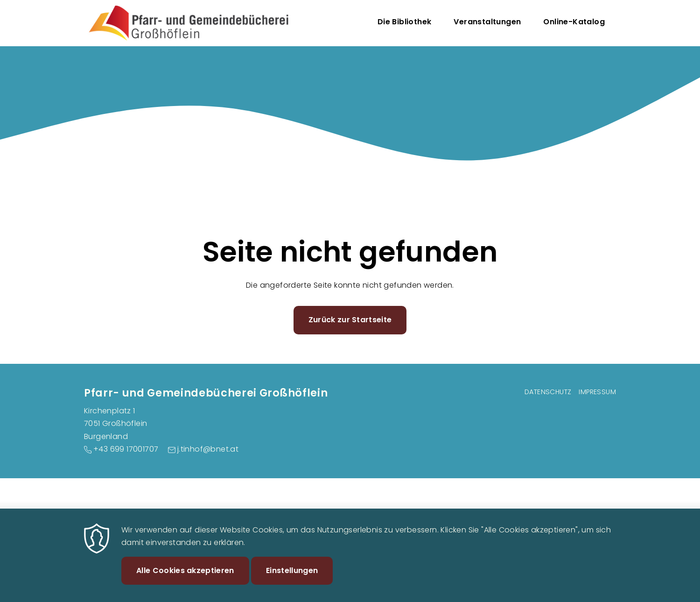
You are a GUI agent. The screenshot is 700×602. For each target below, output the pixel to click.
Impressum (597, 392)
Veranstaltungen (487, 22)
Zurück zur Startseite (350, 320)
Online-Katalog (574, 22)
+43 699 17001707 (126, 449)
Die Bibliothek (405, 22)
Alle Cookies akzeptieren (185, 579)
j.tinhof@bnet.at (208, 449)
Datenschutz (548, 392)
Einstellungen (292, 579)
